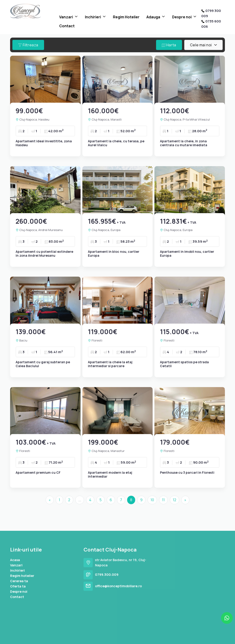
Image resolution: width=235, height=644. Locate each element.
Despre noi (182, 17)
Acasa (15, 618)
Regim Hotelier (126, 17)
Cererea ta (19, 639)
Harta (169, 45)
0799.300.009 (107, 632)
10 (152, 500)
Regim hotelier (22, 634)
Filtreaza (28, 45)
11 (163, 500)
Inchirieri (93, 17)
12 (175, 500)
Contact (67, 26)
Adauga (153, 17)
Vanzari (66, 17)
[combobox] (203, 45)
